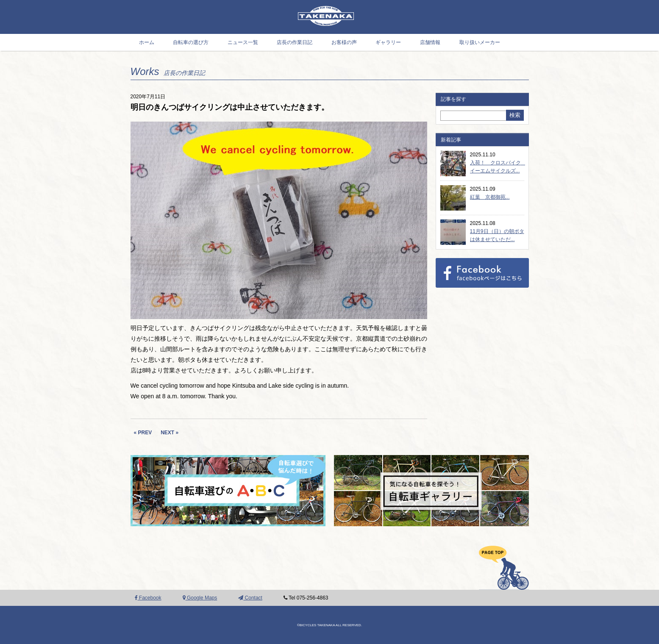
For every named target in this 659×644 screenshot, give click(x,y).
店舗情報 (430, 42)
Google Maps (200, 598)
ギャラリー (388, 42)
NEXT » (170, 433)
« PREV (143, 433)
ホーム (147, 42)
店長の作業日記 (295, 42)
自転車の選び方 (191, 42)
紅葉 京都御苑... (490, 197)
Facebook (148, 598)
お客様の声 (344, 42)
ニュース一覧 (243, 42)
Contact (250, 598)
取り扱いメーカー (480, 42)
